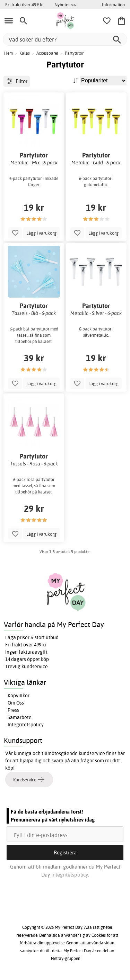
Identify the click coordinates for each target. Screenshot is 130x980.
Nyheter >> (65, 4)
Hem (8, 53)
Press (13, 710)
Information (113, 4)
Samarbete (20, 717)
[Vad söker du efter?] (65, 39)
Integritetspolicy (26, 725)
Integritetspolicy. (70, 875)
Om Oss (16, 703)
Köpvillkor (19, 696)
